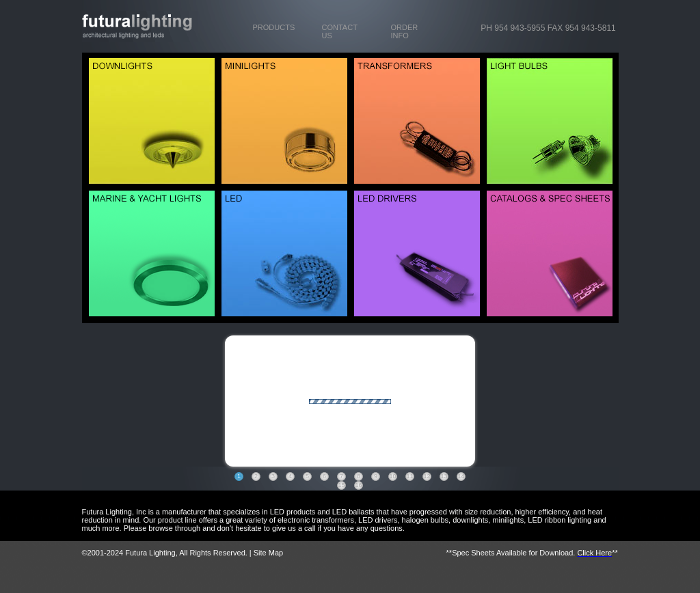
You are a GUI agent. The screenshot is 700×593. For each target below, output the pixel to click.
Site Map (268, 553)
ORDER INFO (405, 31)
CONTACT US (340, 31)
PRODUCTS (274, 27)
